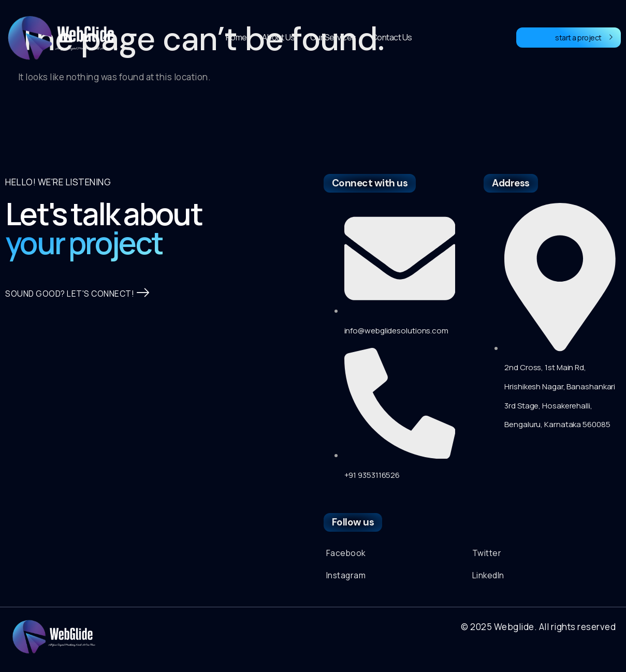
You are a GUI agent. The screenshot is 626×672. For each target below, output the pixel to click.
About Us (279, 37)
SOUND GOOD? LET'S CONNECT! (82, 310)
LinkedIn (490, 578)
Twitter (488, 554)
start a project (584, 38)
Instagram (347, 578)
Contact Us (392, 37)
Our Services (333, 37)
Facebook (347, 554)
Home (236, 37)
